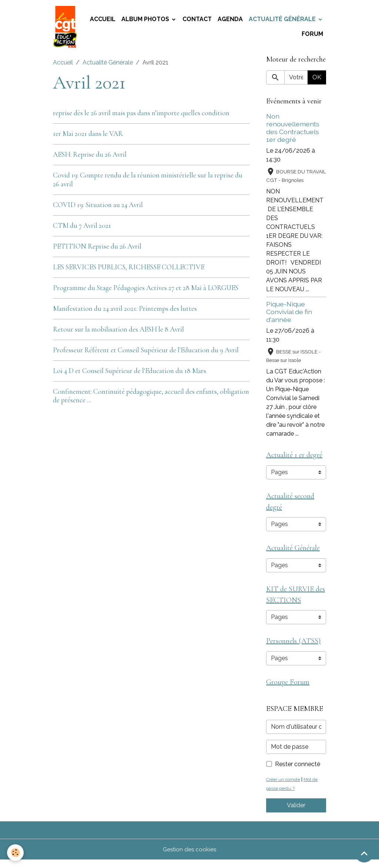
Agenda (230, 21)
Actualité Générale (283, 21)
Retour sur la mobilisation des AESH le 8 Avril (118, 332)
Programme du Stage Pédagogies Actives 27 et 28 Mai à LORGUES (146, 290)
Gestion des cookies (190, 857)
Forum (312, 35)
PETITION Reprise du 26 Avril (97, 249)
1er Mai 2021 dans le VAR (88, 136)
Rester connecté (298, 772)
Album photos (146, 21)
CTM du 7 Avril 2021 (82, 228)
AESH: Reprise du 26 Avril (90, 157)
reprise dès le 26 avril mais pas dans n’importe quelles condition (141, 116)
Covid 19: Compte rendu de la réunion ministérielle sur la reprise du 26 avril (148, 182)
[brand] (66, 28)
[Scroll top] (364, 853)
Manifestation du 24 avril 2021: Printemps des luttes (125, 311)
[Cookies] (16, 853)
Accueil (103, 21)
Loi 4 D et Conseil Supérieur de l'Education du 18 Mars (130, 373)
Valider (296, 813)
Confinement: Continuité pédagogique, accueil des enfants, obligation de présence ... (151, 398)
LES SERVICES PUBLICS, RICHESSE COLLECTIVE (129, 270)
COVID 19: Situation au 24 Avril (98, 207)
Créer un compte (285, 787)
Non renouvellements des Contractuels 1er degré (293, 130)
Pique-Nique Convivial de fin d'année (289, 314)
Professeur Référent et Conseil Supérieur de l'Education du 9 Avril (146, 353)
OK (317, 80)
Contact (197, 21)
